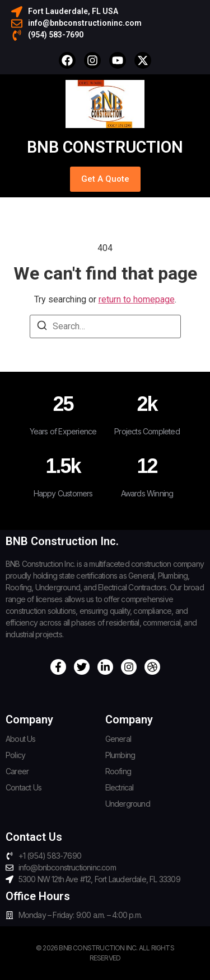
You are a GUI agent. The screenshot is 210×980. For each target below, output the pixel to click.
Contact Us (24, 787)
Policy (15, 755)
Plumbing (120, 755)
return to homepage (137, 299)
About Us (21, 739)
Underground (128, 804)
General (118, 739)
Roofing (118, 771)
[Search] (42, 327)
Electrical (120, 787)
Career (17, 771)
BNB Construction (105, 147)
